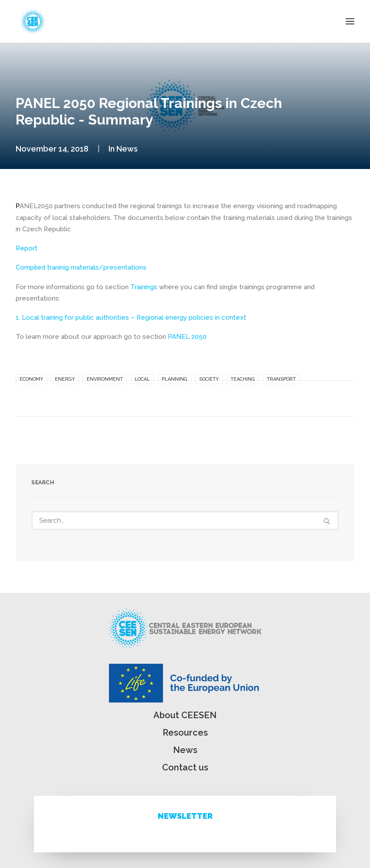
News (127, 149)
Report (27, 248)
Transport (281, 379)
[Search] (185, 520)
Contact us (185, 767)
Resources (185, 733)
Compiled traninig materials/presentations (81, 267)
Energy (65, 379)
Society (209, 379)
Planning (175, 379)
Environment (105, 379)
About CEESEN (185, 715)
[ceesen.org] (33, 21)
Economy (31, 379)
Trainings (144, 287)
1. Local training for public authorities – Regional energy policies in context (131, 317)
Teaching (243, 379)
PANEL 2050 (187, 337)
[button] (350, 21)
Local (142, 379)
